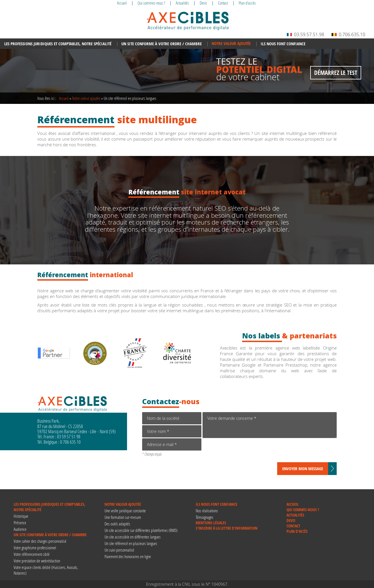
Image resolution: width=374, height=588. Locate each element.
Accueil (64, 98)
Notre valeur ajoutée (86, 98)
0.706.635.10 (348, 34)
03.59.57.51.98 (305, 34)
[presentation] (246, 451)
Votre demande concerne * (270, 425)
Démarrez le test (336, 73)
